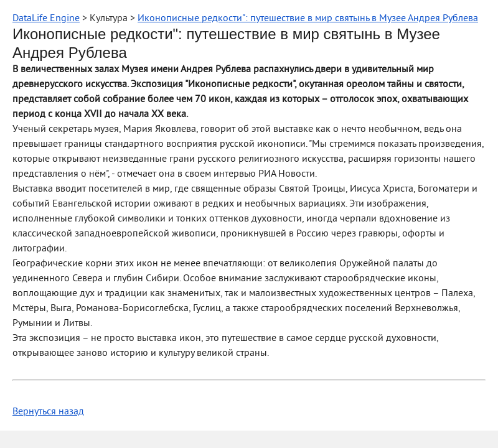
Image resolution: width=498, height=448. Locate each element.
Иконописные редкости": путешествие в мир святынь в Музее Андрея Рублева (308, 19)
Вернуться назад (48, 412)
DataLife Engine (46, 19)
